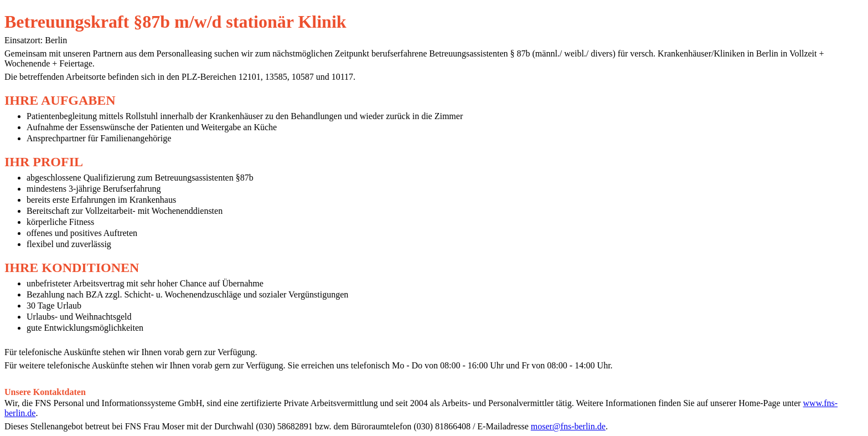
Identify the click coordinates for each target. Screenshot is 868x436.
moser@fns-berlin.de (568, 426)
